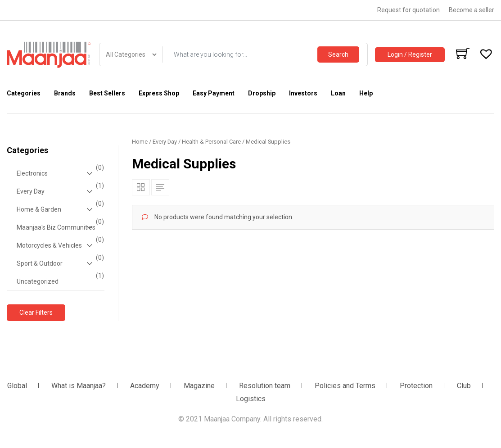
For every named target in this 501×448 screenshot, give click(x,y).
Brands (65, 93)
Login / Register (410, 54)
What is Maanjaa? (79, 386)
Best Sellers (107, 93)
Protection (416, 386)
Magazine (199, 386)
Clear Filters (36, 312)
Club (464, 386)
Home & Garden (59, 209)
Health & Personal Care (211, 142)
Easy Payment (214, 93)
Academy (145, 386)
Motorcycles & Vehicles (59, 245)
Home (140, 142)
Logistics (251, 399)
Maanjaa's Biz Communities (59, 227)
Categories (24, 93)
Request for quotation (408, 10)
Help (366, 93)
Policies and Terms (345, 386)
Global (17, 386)
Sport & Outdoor (59, 263)
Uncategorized (59, 279)
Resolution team (265, 386)
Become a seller (472, 10)
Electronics (59, 173)
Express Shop (159, 93)
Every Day (59, 191)
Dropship (262, 93)
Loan (338, 93)
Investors (303, 93)
